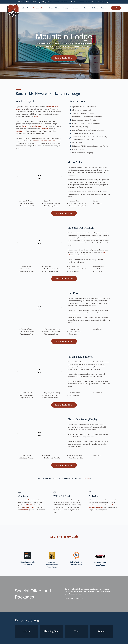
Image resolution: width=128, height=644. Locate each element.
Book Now (116, 8)
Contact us (86, 478)
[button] (17, 177)
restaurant (45, 129)
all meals (29, 505)
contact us (24, 510)
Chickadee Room (38, 126)
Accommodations (40, 8)
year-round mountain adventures (44, 141)
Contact (103, 8)
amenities (19, 131)
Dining (67, 8)
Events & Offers (55, 8)
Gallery (86, 8)
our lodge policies (29, 507)
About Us (27, 8)
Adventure (77, 8)
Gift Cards (95, 8)
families (36, 117)
